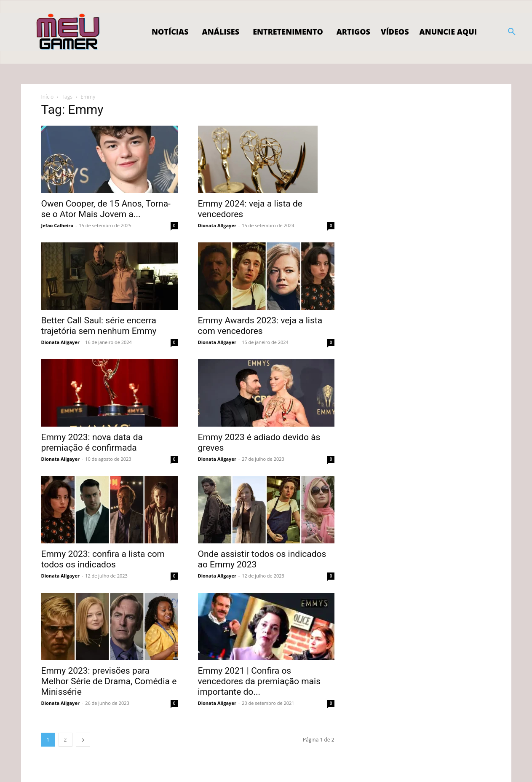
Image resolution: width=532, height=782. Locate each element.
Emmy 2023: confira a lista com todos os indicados (103, 559)
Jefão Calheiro (57, 225)
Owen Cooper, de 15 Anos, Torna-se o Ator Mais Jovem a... (106, 209)
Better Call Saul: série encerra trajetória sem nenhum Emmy (99, 326)
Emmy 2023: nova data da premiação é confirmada (92, 442)
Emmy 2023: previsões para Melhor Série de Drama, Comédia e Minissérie (109, 681)
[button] (512, 32)
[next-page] (83, 740)
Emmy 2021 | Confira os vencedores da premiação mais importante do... (259, 681)
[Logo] (68, 32)
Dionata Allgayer (217, 225)
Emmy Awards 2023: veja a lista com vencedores (260, 326)
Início (48, 97)
